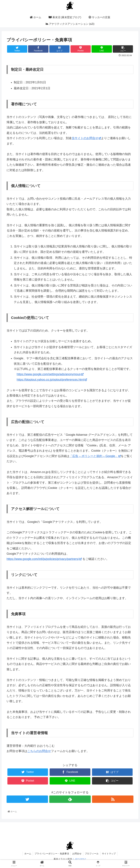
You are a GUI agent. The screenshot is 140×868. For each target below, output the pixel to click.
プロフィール (92, 854)
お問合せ (77, 854)
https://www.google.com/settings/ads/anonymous (50, 374)
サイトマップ (109, 854)
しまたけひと (80, 859)
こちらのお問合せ (39, 751)
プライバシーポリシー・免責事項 (52, 854)
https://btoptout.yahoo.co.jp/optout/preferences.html (52, 380)
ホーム (27, 854)
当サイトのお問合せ (86, 138)
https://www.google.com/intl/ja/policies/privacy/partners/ (44, 559)
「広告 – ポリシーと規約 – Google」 (95, 456)
